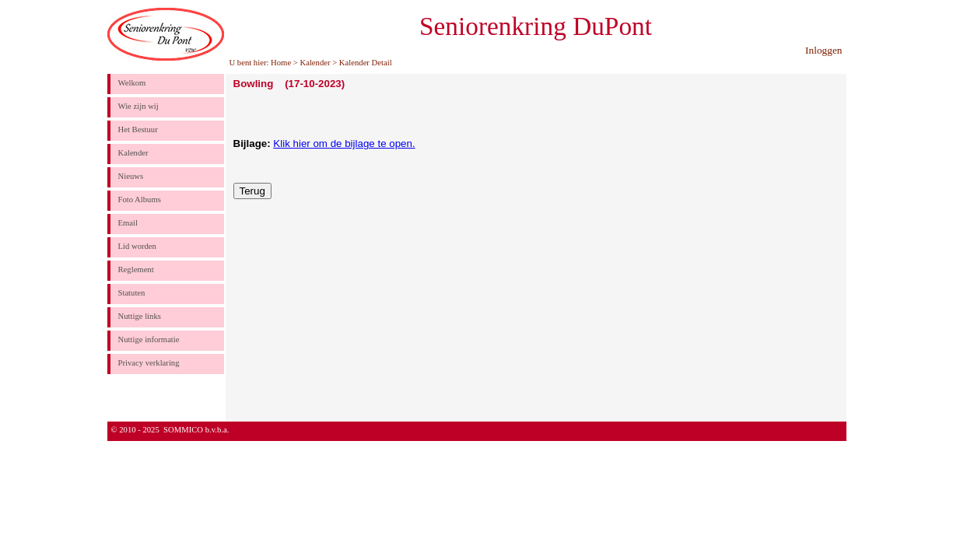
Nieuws (131, 176)
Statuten (132, 293)
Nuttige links (140, 316)
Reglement (136, 269)
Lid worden (137, 246)
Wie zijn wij (138, 106)
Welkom (132, 83)
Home (281, 63)
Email (128, 223)
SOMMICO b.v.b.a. (196, 430)
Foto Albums (140, 199)
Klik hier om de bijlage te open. (344, 143)
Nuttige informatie (149, 339)
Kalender (315, 63)
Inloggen (823, 50)
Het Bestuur (138, 129)
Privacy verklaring (149, 363)
